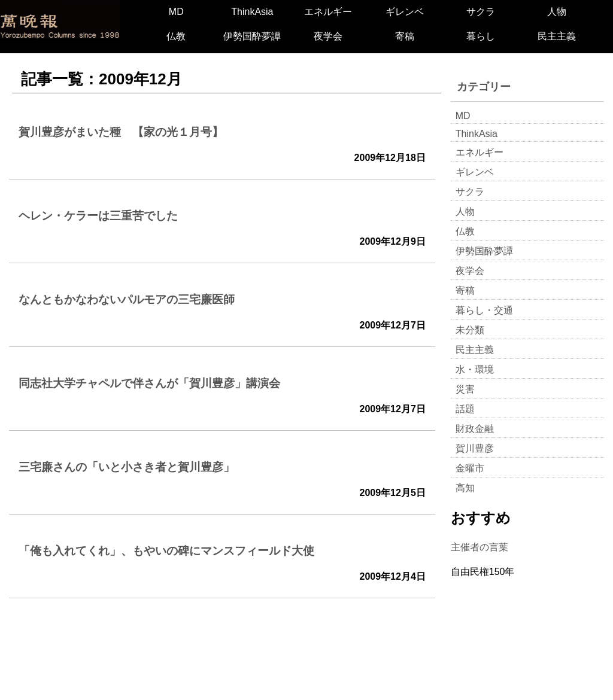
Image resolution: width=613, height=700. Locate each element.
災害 (465, 389)
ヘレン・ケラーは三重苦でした (98, 216)
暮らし (481, 36)
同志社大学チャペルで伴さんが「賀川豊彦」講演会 (149, 383)
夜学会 (328, 36)
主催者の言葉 (480, 547)
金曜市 (470, 468)
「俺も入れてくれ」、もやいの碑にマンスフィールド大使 (166, 551)
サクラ (481, 12)
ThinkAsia (252, 12)
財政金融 (475, 429)
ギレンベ (405, 12)
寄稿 (405, 36)
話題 (465, 409)
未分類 (470, 330)
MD (176, 12)
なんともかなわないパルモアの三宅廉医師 (127, 299)
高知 (465, 488)
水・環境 (475, 369)
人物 (557, 12)
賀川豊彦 (475, 448)
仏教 (176, 36)
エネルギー (328, 12)
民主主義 (557, 36)
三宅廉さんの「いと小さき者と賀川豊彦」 (127, 467)
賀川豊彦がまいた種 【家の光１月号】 (121, 132)
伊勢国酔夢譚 (252, 36)
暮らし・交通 (484, 310)
